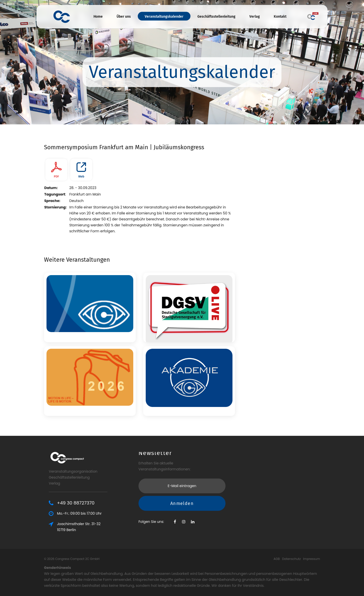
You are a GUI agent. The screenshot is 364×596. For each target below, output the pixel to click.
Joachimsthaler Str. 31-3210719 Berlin (92, 527)
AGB (277, 559)
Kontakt (280, 17)
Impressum (312, 559)
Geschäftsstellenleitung (216, 17)
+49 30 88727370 (89, 503)
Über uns (124, 17)
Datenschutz (292, 559)
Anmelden (182, 486)
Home (98, 17)
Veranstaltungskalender (164, 17)
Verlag (255, 17)
